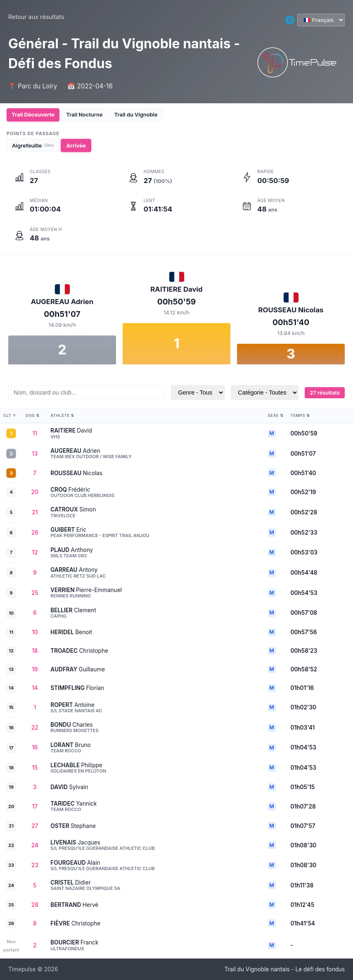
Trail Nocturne (89, 115)
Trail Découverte (35, 115)
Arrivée (76, 145)
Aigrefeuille (33, 145)
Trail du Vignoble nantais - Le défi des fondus (284, 969)
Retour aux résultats (36, 17)
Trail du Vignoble (144, 115)
